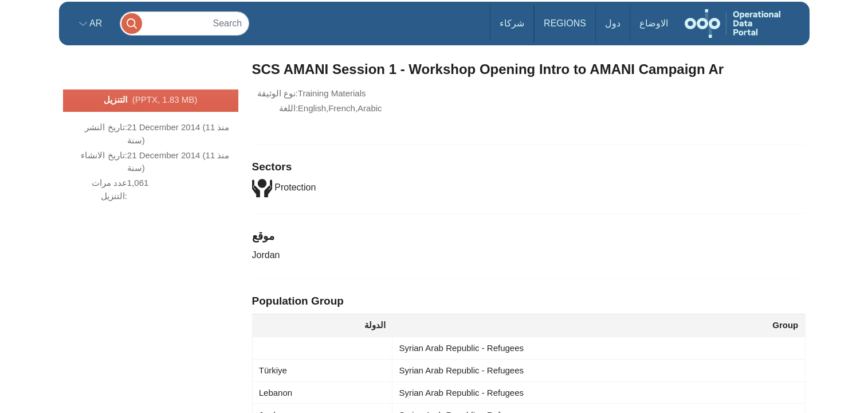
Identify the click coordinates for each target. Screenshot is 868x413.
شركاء (512, 23)
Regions (565, 23)
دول (613, 23)
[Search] (184, 23)
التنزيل (150, 100)
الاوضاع (654, 23)
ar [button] (95, 23)
